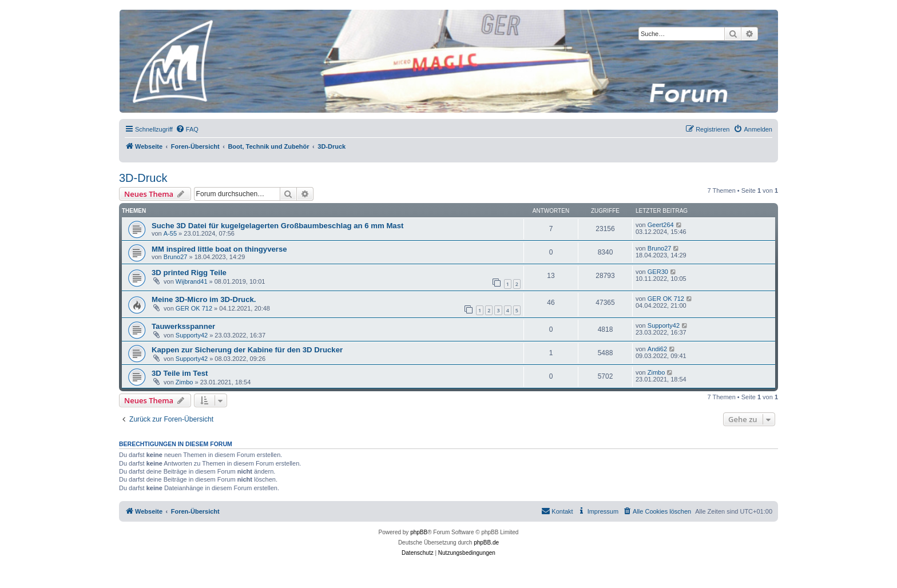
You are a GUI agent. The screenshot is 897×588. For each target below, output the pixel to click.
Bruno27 (176, 257)
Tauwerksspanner (183, 326)
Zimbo (184, 382)
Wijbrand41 (192, 281)
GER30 (658, 272)
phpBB (419, 532)
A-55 (170, 233)
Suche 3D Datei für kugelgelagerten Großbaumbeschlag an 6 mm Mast (277, 226)
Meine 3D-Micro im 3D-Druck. (204, 299)
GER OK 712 (194, 308)
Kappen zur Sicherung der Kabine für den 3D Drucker (247, 350)
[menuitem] (187, 129)
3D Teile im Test (180, 373)
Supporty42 (192, 335)
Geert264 (661, 225)
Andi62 (657, 349)
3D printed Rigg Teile (189, 273)
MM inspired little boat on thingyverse (219, 249)
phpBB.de (486, 543)
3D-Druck (143, 178)
